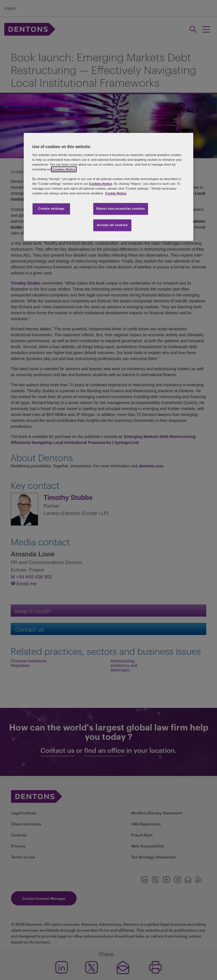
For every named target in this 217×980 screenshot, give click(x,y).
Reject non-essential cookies (121, 209)
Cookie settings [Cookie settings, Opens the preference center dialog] (51, 209)
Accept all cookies (112, 225)
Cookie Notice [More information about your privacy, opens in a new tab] (116, 194)
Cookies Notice (64, 169)
